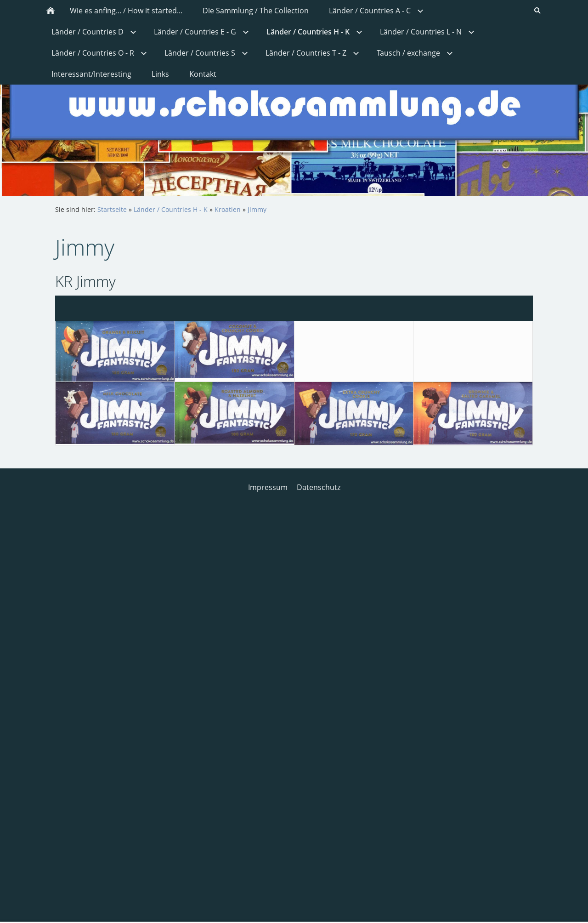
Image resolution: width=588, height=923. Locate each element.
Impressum (268, 487)
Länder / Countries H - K (171, 209)
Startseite (112, 209)
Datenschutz (319, 487)
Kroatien (228, 209)
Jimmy (257, 209)
